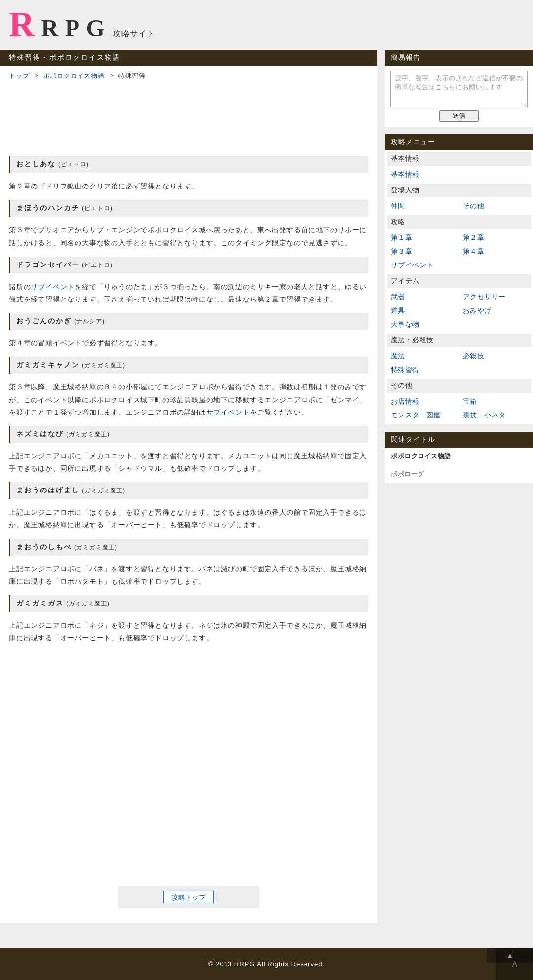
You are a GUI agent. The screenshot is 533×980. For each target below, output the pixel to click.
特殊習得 (405, 370)
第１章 (401, 237)
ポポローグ (408, 474)
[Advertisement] (189, 116)
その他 (474, 206)
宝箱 (470, 401)
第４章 (474, 251)
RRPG (60, 24)
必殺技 (474, 356)
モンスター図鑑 (416, 415)
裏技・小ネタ (484, 415)
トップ (19, 76)
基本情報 (405, 174)
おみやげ (477, 310)
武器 (398, 297)
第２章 (474, 237)
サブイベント (53, 287)
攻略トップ (189, 897)
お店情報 (405, 401)
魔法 (398, 356)
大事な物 (405, 324)
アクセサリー (484, 297)
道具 (398, 310)
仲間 (398, 206)
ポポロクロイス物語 (74, 76)
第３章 (401, 251)
